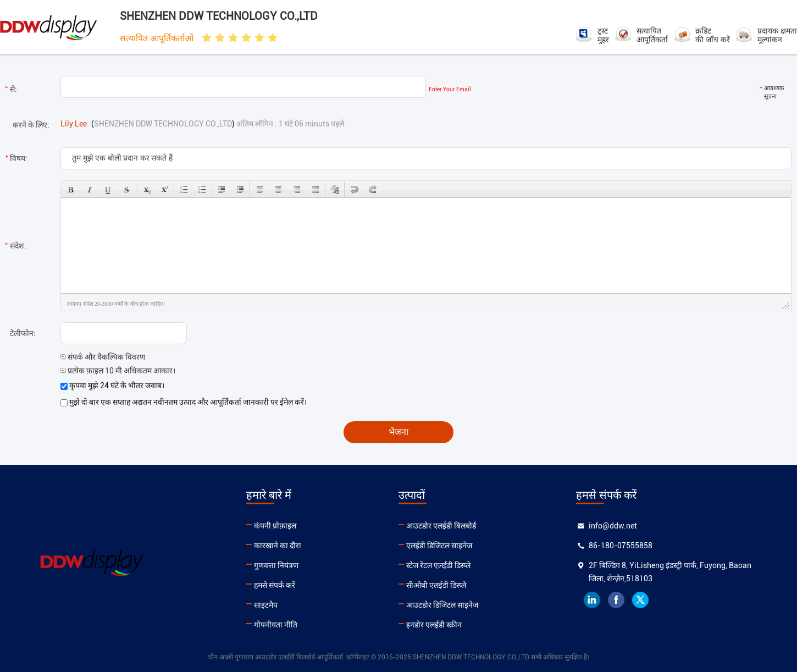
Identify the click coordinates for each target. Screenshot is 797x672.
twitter (640, 600)
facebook (616, 600)
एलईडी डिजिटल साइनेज (439, 546)
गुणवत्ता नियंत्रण (276, 565)
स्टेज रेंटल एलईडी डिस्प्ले (438, 565)
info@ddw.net (613, 526)
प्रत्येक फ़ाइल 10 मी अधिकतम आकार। (118, 371)
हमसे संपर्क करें (275, 585)
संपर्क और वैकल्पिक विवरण (103, 357)
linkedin (592, 600)
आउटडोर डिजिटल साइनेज (442, 605)
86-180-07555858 (621, 546)
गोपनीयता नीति (276, 625)
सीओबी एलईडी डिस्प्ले (436, 585)
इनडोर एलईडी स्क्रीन (434, 625)
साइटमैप (266, 605)
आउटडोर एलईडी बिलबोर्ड (441, 526)
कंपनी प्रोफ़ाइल (275, 526)
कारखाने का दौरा (278, 546)
